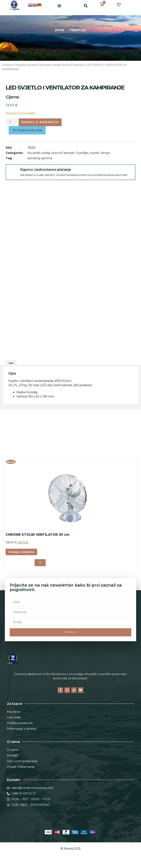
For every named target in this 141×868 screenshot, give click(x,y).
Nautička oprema (27, 65)
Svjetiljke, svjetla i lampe (93, 153)
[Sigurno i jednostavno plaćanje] (13, 172)
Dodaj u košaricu (40, 122)
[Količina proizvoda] (12, 122)
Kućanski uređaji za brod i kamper (62, 65)
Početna (8, 65)
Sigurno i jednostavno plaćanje (46, 170)
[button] (59, 6)
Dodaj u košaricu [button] (21, 552)
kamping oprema (40, 158)
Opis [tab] (11, 363)
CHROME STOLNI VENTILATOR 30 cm (38, 535)
